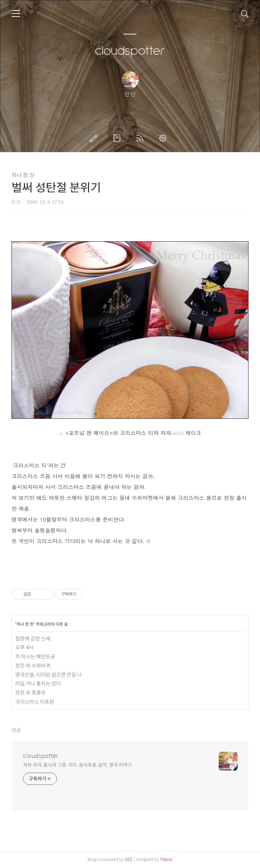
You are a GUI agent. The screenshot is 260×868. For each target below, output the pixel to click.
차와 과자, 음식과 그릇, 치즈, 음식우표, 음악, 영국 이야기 (78, 765)
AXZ (129, 859)
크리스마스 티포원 (35, 702)
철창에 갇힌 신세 (33, 639)
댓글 (16, 730)
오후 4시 (24, 647)
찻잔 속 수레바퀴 (33, 666)
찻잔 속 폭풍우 (30, 693)
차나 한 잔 (23, 175)
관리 (164, 138)
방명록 (118, 138)
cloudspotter (130, 51)
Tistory (166, 859)
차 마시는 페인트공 (35, 657)
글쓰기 (95, 138)
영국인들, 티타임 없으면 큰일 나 (49, 675)
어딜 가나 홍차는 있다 (38, 684)
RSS (141, 138)
